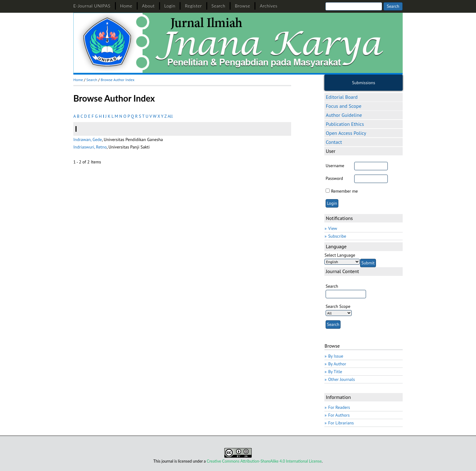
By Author (337, 364)
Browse (243, 6)
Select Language (340, 255)
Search (219, 6)
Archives (269, 6)
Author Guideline (344, 115)
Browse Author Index (118, 80)
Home (126, 6)
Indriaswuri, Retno (90, 147)
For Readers (339, 407)
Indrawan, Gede (88, 139)
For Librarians (341, 423)
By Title (335, 372)
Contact (334, 142)
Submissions (364, 83)
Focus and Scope (343, 106)
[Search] (354, 6)
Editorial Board (341, 97)
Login (170, 6)
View (333, 228)
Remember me (344, 191)
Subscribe (337, 236)
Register (193, 6)
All (170, 116)
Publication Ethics (345, 124)
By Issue (336, 356)
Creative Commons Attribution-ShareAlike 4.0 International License (264, 461)
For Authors (339, 415)
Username (335, 166)
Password (334, 178)
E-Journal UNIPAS (92, 6)
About (148, 6)
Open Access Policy (346, 133)
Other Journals (341, 379)
